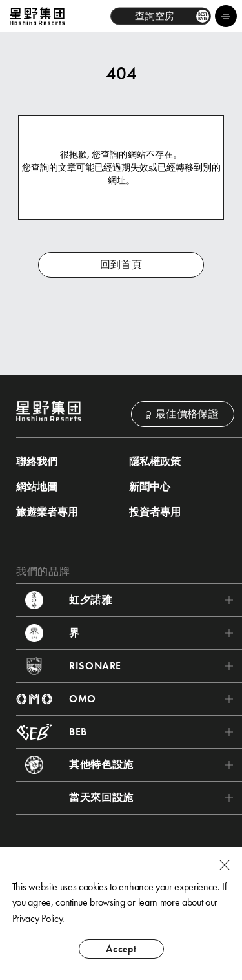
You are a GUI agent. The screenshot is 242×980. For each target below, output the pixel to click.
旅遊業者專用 (47, 512)
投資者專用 (155, 512)
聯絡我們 (37, 462)
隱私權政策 (155, 462)
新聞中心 (150, 487)
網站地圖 (37, 487)
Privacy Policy (37, 918)
